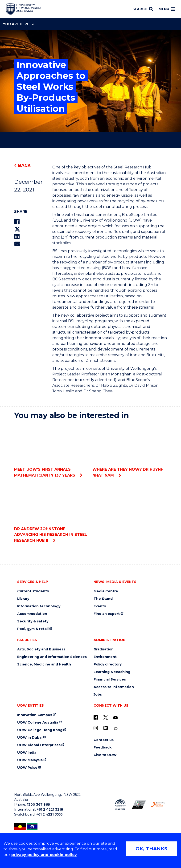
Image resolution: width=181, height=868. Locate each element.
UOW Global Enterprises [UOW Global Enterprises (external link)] (39, 745)
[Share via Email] (17, 244)
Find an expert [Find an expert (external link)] (107, 614)
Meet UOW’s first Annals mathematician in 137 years (51, 451)
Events (100, 606)
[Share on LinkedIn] (17, 237)
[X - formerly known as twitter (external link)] (106, 717)
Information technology (39, 606)
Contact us (104, 740)
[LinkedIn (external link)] (106, 728)
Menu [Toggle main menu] (167, 9)
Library (23, 599)
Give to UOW (105, 755)
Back (24, 165)
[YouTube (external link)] (115, 718)
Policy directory (108, 664)
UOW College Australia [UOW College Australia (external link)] (38, 723)
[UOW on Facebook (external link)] (96, 717)
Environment (105, 657)
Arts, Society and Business (41, 649)
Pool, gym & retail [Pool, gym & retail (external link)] (33, 629)
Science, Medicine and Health (44, 664)
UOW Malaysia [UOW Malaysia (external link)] (30, 760)
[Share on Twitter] (17, 229)
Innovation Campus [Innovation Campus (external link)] (35, 715)
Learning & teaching (112, 672)
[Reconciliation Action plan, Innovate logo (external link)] (120, 805)
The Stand (103, 599)
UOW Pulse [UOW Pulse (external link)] (27, 768)
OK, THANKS (151, 849)
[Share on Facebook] (17, 222)
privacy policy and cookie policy (44, 855)
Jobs (98, 695)
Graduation (104, 649)
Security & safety (33, 621)
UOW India (27, 753)
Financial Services (110, 679)
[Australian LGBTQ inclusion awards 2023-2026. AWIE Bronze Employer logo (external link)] (139, 804)
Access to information (114, 687)
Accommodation (32, 614)
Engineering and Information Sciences (52, 657)
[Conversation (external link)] (115, 729)
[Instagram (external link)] (96, 728)
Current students (33, 591)
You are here (18, 24)
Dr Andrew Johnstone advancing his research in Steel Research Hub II (51, 513)
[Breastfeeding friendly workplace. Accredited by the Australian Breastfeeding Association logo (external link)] (158, 805)
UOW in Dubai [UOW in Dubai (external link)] (30, 738)
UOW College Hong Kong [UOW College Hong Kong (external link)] (40, 730)
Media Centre (106, 591)
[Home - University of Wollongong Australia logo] (24, 9)
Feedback (103, 747)
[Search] (143, 9)
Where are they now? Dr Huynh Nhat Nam (130, 451)
